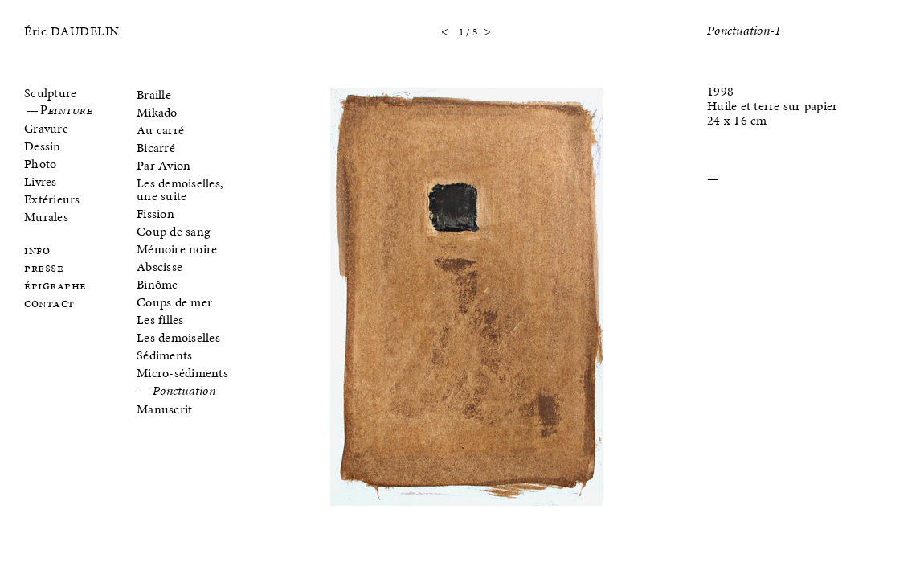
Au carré (160, 130)
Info (37, 251)
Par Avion (164, 165)
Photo (40, 164)
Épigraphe (55, 287)
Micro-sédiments (182, 373)
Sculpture (50, 93)
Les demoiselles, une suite (180, 189)
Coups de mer (174, 302)
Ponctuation (184, 392)
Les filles (160, 320)
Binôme (157, 284)
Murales (46, 217)
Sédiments (164, 355)
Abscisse (159, 267)
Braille (154, 94)
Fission (155, 214)
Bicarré (156, 148)
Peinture (66, 111)
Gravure (46, 128)
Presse (44, 269)
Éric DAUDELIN (72, 31)
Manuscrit (164, 409)
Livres (41, 181)
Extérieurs (52, 199)
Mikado (157, 112)
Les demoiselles (178, 337)
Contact (49, 304)
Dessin (43, 146)
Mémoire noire (177, 249)
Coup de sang (173, 231)
